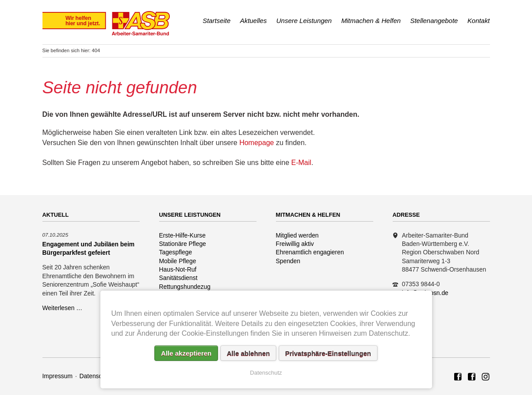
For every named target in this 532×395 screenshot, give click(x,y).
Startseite (216, 21)
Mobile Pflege (178, 261)
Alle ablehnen (249, 353)
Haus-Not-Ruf (178, 269)
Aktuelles (254, 21)
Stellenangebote (434, 21)
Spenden (288, 261)
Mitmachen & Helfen (371, 21)
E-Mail (301, 163)
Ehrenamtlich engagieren (310, 252)
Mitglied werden (297, 235)
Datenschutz (97, 376)
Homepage (256, 143)
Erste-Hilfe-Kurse (183, 235)
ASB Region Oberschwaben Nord (458, 377)
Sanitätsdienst (178, 278)
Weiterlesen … (63, 308)
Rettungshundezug (185, 287)
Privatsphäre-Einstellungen (328, 353)
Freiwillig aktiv (295, 244)
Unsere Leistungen (304, 21)
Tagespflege (176, 252)
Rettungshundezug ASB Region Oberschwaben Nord (486, 377)
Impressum (58, 376)
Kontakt (479, 21)
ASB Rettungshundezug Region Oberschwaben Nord (472, 377)
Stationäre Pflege (183, 244)
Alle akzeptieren (186, 353)
